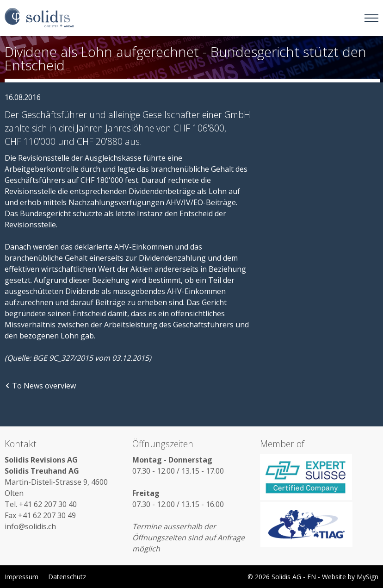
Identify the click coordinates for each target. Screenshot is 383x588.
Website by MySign (350, 577)
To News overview (40, 386)
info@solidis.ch (30, 526)
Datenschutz (67, 577)
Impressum (22, 577)
